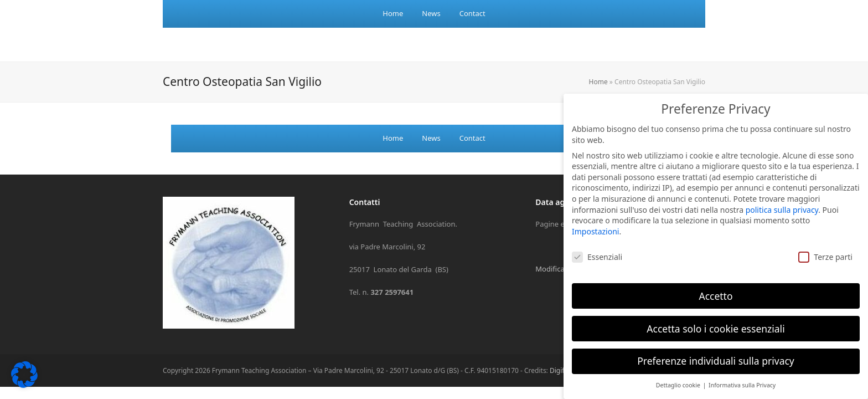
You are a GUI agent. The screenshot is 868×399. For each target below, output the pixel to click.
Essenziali (597, 246)
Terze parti (825, 246)
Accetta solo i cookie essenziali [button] (715, 318)
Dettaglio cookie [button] (679, 375)
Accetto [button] (715, 285)
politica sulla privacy (782, 199)
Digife (559, 370)
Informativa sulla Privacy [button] (742, 375)
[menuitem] (393, 14)
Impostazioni (595, 221)
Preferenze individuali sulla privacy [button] (716, 351)
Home (598, 82)
